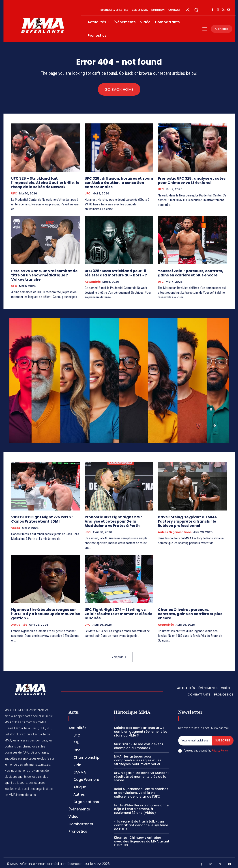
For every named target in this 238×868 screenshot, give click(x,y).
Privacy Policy (220, 748)
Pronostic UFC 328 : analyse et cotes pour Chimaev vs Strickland (190, 180)
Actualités (93, 281)
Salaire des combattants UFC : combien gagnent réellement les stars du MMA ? (141, 729)
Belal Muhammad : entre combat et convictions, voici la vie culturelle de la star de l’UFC (141, 790)
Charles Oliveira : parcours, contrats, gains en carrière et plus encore (191, 609)
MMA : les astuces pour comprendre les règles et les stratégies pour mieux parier (138, 758)
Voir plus (119, 654)
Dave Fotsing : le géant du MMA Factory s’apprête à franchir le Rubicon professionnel (186, 520)
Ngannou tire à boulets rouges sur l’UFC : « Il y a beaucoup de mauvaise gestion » (44, 611)
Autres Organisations (175, 530)
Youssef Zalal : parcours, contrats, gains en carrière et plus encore (189, 272)
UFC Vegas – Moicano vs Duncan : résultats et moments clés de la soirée (142, 774)
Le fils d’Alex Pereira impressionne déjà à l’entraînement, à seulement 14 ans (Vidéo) (141, 806)
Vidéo (16, 526)
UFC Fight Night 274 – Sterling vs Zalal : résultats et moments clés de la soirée (119, 611)
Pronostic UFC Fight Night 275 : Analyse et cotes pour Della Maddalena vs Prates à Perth (112, 520)
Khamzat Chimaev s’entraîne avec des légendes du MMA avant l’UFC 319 (142, 839)
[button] (196, 10)
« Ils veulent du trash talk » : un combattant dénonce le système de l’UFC (141, 823)
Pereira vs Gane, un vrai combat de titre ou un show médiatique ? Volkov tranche (44, 274)
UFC (14, 193)
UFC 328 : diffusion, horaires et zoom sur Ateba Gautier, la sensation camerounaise (117, 182)
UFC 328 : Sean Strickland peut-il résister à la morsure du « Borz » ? (114, 272)
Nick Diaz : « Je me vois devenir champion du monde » (139, 743)
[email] (195, 738)
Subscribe (223, 738)
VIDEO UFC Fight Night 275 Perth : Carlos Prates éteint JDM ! (40, 518)
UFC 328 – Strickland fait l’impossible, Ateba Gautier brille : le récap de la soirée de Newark (45, 182)
